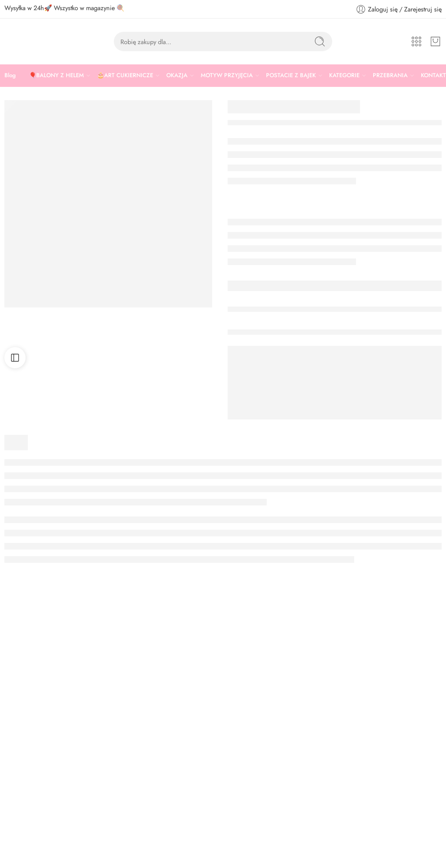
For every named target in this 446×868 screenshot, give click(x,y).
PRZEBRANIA (390, 75)
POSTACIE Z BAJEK (291, 75)
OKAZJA (177, 75)
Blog (10, 75)
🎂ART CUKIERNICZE (125, 75)
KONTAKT (433, 75)
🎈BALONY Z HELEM (56, 75)
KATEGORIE (344, 75)
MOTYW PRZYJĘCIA (227, 75)
